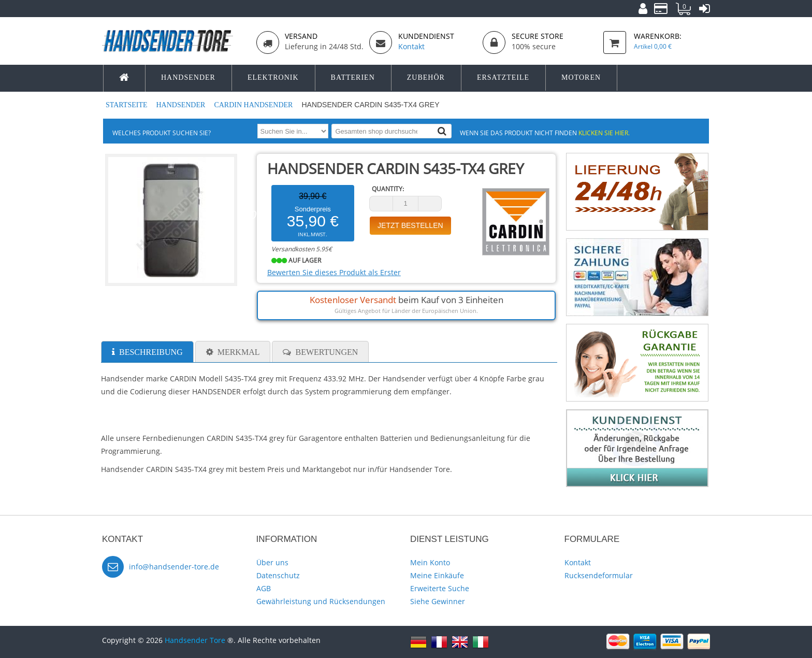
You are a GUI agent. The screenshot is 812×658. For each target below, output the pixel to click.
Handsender (181, 105)
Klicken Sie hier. (604, 133)
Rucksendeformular (599, 575)
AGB (264, 588)
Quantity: (388, 189)
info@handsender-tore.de (174, 567)
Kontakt (578, 562)
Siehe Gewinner (438, 601)
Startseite (127, 105)
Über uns (272, 562)
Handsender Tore (195, 640)
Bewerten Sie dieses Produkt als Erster (334, 272)
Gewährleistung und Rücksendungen (321, 601)
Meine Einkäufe (437, 575)
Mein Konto (430, 562)
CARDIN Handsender (254, 105)
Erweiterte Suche (440, 588)
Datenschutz (278, 575)
